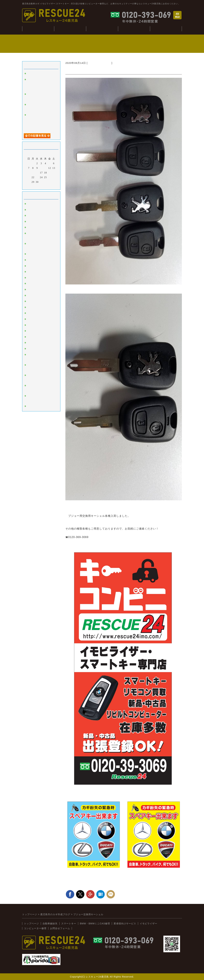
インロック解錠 (36, 227)
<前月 (34, 186)
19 (50, 173)
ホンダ (31, 290)
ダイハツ (32, 319)
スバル (31, 301)
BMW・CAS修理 (102, 29)
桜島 (30, 266)
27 (54, 177)
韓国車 (31, 260)
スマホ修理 (34, 406)
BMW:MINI (34, 337)
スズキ (31, 313)
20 (54, 173)
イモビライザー (36, 210)
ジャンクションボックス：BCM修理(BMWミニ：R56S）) (41, 84)
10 (41, 168)
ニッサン (32, 284)
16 (37, 173)
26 (50, 177)
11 (45, 168)
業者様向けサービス (166, 29)
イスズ (31, 325)
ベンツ (31, 254)
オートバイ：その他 (39, 272)
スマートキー (35, 204)
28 (29, 182)
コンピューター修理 (134, 29)
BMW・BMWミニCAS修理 (95, 924)
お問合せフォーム (60, 928)
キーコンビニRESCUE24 (42, 343)
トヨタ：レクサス (38, 278)
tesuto (31, 74)
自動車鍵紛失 (70, 29)
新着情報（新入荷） (100, 63)
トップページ (31, 924)
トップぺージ (38, 29)
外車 (30, 216)
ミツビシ (32, 307)
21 (29, 177)
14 (29, 173)
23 (37, 177)
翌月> (48, 186)
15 (33, 173)
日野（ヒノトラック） (40, 331)
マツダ (31, 296)
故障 (30, 222)
